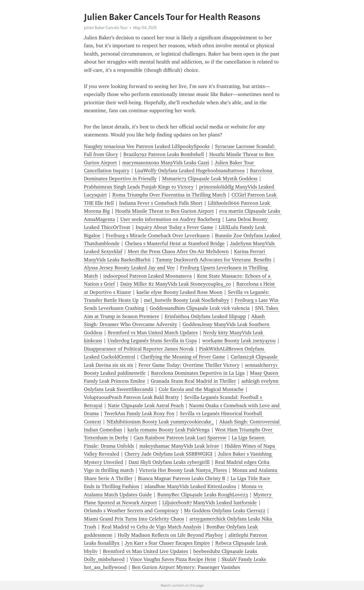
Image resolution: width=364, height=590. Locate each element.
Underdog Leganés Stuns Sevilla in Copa (152, 341)
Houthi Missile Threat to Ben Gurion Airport (165, 211)
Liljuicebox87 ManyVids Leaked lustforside (210, 503)
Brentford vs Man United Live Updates (145, 551)
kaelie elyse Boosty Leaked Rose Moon (179, 292)
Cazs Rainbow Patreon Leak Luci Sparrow (180, 438)
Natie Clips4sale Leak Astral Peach (146, 405)
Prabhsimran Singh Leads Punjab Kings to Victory (139, 187)
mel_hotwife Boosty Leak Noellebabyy (187, 300)
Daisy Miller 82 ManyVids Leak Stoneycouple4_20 (176, 284)
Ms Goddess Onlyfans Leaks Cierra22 (225, 511)
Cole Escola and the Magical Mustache (201, 389)
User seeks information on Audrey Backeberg (170, 219)
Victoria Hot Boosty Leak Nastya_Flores (183, 470)
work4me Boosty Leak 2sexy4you (239, 341)
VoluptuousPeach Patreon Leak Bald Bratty (131, 397)
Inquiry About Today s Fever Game (174, 227)
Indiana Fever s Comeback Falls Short (161, 203)
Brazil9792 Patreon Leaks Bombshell (164, 154)
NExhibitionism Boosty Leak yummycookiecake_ (160, 422)
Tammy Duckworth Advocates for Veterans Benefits (214, 260)
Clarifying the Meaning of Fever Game (183, 357)
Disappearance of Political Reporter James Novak (139, 349)
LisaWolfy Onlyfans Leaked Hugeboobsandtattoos (190, 171)
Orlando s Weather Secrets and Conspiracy (131, 511)
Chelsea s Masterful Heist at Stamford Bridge (175, 243)
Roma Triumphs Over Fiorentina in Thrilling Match (169, 195)
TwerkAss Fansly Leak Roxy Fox (139, 413)
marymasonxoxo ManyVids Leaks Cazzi (166, 163)
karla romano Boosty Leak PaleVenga (168, 430)
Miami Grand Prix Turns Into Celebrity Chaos (134, 519)
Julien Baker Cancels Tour (106, 28)
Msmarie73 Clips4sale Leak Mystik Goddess (210, 179)
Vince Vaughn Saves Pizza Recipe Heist (173, 559)
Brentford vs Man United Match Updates (153, 333)
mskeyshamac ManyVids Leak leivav (179, 446)
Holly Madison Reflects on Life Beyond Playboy (170, 535)
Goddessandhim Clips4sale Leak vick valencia (200, 308)
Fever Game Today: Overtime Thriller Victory (189, 365)
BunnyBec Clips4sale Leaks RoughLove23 (203, 495)
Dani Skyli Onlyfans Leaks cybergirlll (169, 462)
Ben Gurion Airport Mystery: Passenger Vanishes (186, 567)
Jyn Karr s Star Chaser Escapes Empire (167, 543)
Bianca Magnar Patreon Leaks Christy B (182, 478)
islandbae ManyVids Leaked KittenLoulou (190, 486)
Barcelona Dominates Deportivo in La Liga (198, 373)
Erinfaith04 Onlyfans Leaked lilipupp (205, 316)
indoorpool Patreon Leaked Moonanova (147, 276)
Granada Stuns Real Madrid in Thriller (193, 381)
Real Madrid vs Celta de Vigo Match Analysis (151, 527)
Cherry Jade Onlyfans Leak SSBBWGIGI (168, 454)
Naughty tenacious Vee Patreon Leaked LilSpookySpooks (147, 146)
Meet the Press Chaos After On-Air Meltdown (178, 251)
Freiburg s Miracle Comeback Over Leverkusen (158, 235)
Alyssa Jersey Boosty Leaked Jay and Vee (129, 268)
